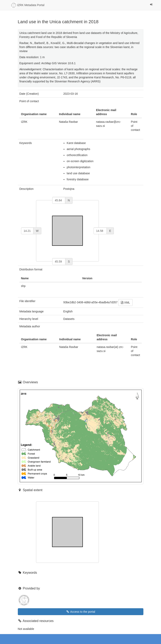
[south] (59, 262)
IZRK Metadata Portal (28, 5)
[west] (27, 231)
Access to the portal (80, 612)
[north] (59, 200)
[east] (100, 231)
